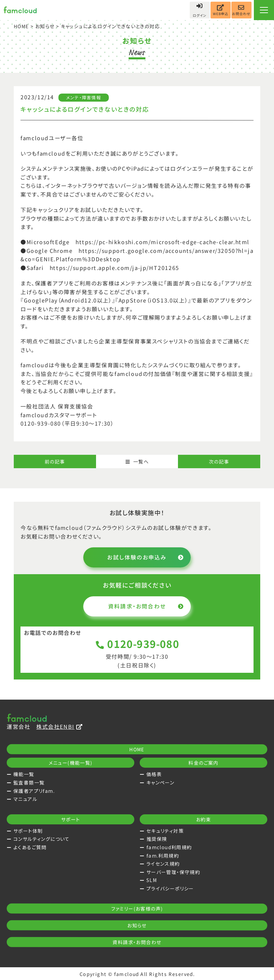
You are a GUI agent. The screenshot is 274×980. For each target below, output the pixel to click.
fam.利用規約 (163, 856)
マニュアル (25, 799)
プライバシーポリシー (170, 888)
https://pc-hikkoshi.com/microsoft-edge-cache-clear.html (163, 242)
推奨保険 (157, 839)
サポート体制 (28, 831)
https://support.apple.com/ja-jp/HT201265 (115, 268)
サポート (71, 819)
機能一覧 (24, 774)
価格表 (154, 774)
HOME (21, 26)
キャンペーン (160, 782)
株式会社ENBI (59, 726)
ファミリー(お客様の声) (137, 909)
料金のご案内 (203, 763)
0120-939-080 (137, 643)
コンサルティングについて (42, 839)
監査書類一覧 (29, 782)
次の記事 (219, 461)
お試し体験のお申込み (146, 557)
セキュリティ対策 (165, 831)
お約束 (203, 819)
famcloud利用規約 (169, 847)
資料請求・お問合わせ (146, 606)
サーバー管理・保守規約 (173, 872)
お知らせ (45, 26)
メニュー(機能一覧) (71, 763)
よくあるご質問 (30, 847)
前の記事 (55, 461)
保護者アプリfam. (34, 791)
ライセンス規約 (163, 864)
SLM (152, 880)
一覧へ (137, 461)
